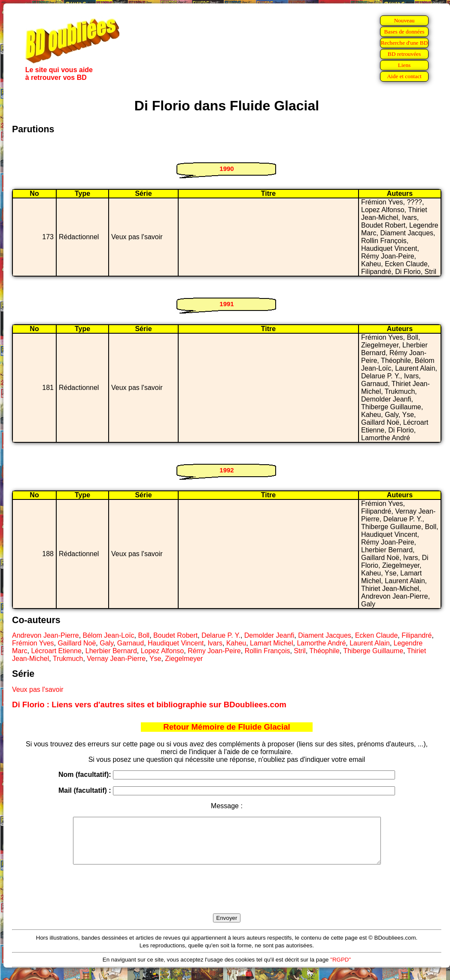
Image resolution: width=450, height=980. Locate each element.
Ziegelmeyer (184, 659)
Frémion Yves (33, 643)
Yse (155, 659)
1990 (227, 169)
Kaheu (236, 643)
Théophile (325, 651)
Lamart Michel (271, 643)
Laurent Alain (369, 643)
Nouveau (404, 20)
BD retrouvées (404, 54)
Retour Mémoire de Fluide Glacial (227, 727)
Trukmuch (68, 659)
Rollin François (268, 651)
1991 (227, 304)
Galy (106, 643)
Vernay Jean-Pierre (116, 659)
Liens (404, 65)
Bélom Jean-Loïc (109, 635)
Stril (300, 651)
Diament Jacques (325, 635)
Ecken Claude (377, 635)
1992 (227, 470)
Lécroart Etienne (56, 651)
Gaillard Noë (77, 643)
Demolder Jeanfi (269, 635)
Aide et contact (404, 76)
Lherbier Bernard (111, 651)
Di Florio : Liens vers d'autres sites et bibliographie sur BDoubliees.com (149, 705)
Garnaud (131, 643)
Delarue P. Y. (221, 635)
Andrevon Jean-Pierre (46, 635)
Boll (144, 635)
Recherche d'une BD (404, 43)
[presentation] (227, 899)
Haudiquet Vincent (176, 643)
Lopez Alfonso (163, 651)
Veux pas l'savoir (38, 689)
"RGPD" (341, 969)
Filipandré (417, 635)
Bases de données (404, 32)
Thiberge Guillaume (373, 651)
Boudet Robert (175, 635)
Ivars (215, 643)
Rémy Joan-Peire (214, 651)
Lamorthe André (321, 643)
